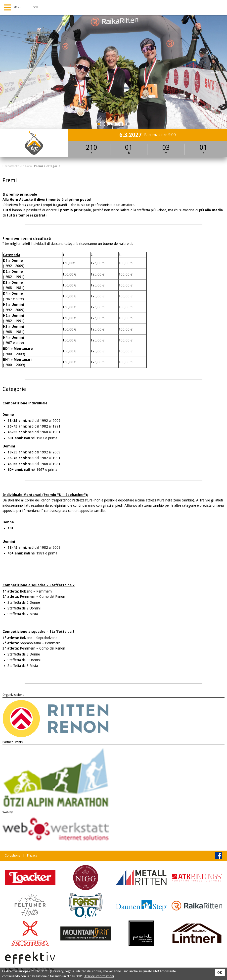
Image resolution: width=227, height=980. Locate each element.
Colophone (13, 856)
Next (215, 72)
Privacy (32, 856)
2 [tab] (106, 125)
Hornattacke (11, 166)
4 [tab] (121, 125)
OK (220, 973)
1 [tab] (99, 125)
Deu (35, 7)
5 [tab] (129, 125)
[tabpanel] (113, 72)
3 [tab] (114, 125)
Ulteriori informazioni (99, 976)
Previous (12, 72)
